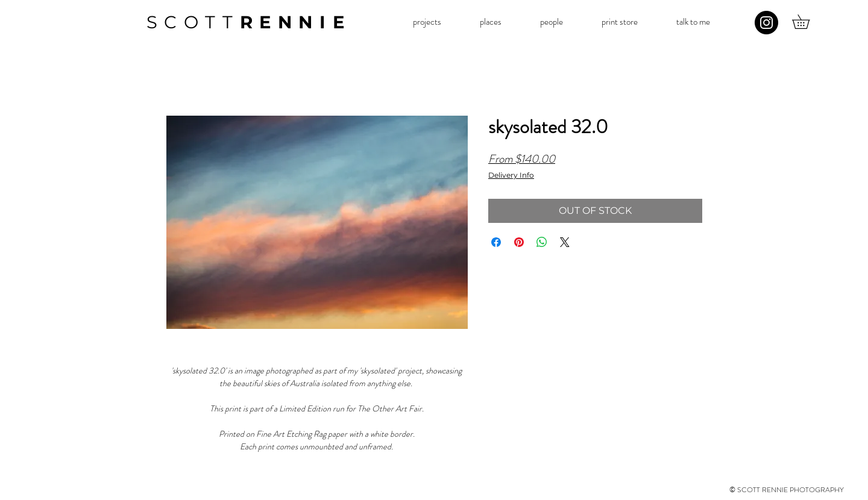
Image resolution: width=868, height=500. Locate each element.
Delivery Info (511, 175)
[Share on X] (565, 242)
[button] (427, 22)
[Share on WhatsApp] (542, 242)
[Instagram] (766, 23)
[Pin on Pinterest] (519, 242)
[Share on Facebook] (496, 242)
